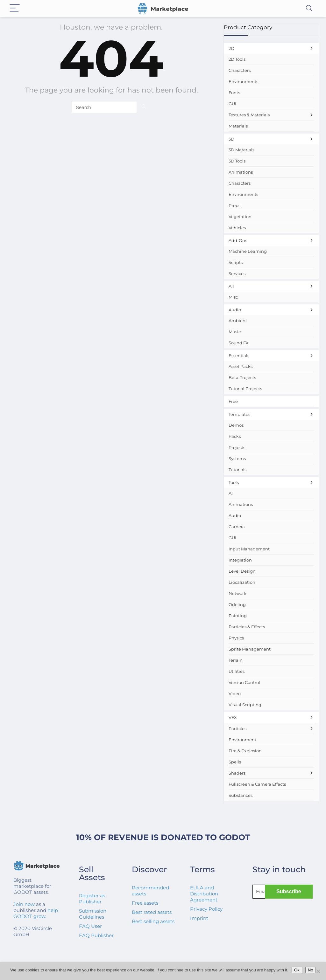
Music (235, 332)
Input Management (249, 549)
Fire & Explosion (245, 751)
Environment (242, 740)
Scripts (236, 262)
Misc (233, 297)
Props (234, 205)
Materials (238, 126)
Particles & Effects (247, 627)
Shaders (271, 773)
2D (271, 48)
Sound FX (239, 343)
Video (235, 694)
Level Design (242, 571)
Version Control (244, 682)
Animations (241, 172)
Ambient (238, 321)
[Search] (309, 8)
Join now (24, 904)
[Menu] (15, 8)
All (271, 286)
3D (271, 139)
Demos (236, 425)
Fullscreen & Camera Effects (257, 784)
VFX (271, 717)
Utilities (237, 671)
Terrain (236, 660)
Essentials (271, 355)
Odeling (237, 604)
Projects (237, 447)
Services (237, 273)
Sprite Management (250, 649)
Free (233, 401)
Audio (271, 310)
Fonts (234, 93)
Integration (240, 560)
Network (237, 593)
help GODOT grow (36, 913)
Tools (271, 482)
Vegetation (240, 217)
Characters (240, 70)
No (311, 970)
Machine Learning (248, 251)
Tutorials (237, 470)
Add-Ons (271, 240)
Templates (271, 414)
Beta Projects (242, 377)
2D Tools (237, 59)
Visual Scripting (245, 705)
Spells (235, 762)
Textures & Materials (271, 115)
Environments (243, 81)
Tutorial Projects (245, 389)
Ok (297, 970)
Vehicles (237, 228)
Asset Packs (241, 366)
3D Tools (237, 161)
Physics (236, 638)
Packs (235, 436)
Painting (238, 616)
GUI (232, 104)
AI (231, 493)
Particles (271, 728)
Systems (237, 459)
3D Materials (241, 150)
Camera (237, 527)
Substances (241, 795)
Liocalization (242, 582)
